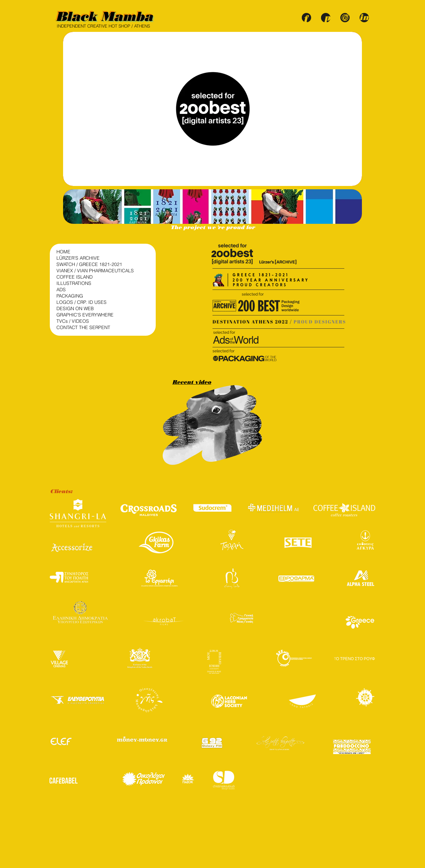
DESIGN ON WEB (75, 308)
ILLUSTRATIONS (74, 283)
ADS (61, 290)
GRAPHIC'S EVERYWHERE (85, 315)
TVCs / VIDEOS (73, 321)
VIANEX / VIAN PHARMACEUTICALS (90, 271)
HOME (63, 252)
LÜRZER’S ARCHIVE (78, 258)
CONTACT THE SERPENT (83, 327)
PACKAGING (70, 296)
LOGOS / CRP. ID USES (82, 302)
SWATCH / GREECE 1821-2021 (89, 264)
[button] (212, 207)
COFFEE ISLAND (75, 277)
